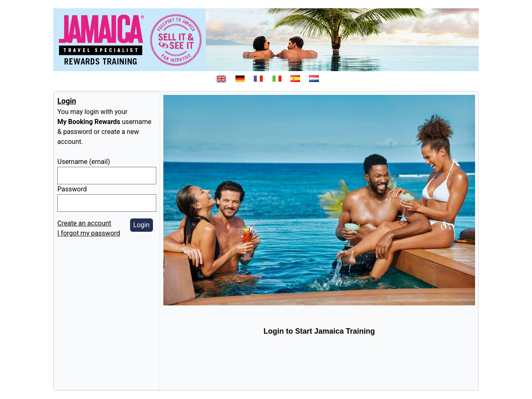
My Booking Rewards (89, 122)
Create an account (84, 223)
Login (142, 225)
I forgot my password (89, 233)
